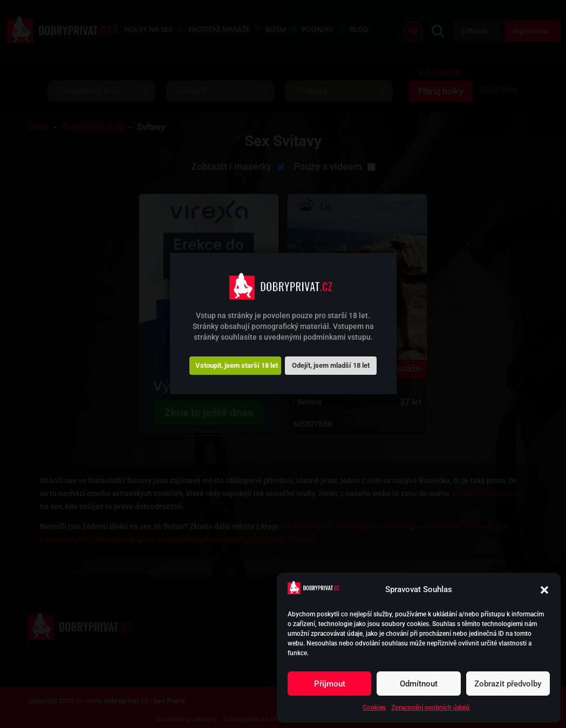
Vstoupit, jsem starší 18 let (237, 365)
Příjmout (330, 684)
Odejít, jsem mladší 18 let (331, 365)
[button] (544, 590)
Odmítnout (419, 684)
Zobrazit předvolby (508, 684)
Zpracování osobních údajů (430, 708)
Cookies (374, 708)
